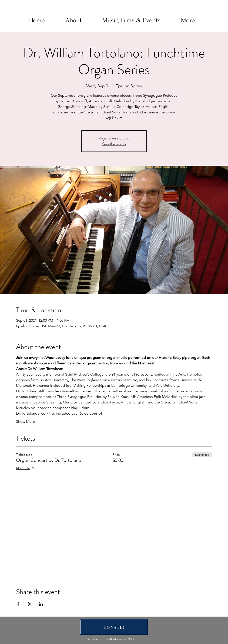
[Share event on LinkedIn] (41, 604)
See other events (114, 144)
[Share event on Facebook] (18, 604)
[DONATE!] (114, 627)
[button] (74, 20)
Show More (25, 421)
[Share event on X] (30, 604)
